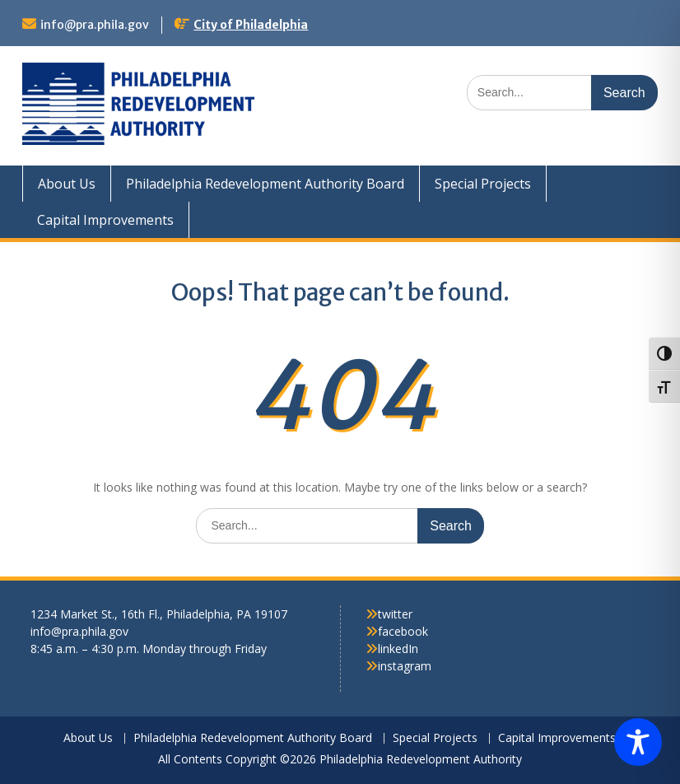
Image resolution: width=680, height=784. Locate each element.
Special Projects (483, 184)
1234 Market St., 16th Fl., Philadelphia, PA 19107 (159, 614)
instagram (405, 666)
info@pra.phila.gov (95, 25)
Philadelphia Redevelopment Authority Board (265, 184)
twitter (395, 614)
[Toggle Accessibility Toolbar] (638, 742)
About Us (67, 184)
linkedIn (398, 649)
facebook (403, 631)
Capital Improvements (105, 220)
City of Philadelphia (251, 25)
